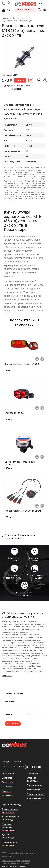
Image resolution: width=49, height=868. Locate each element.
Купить (20, 80)
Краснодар (16, 89)
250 (17, 419)
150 (13, 468)
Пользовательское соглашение (15, 863)
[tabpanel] (24, 57)
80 (12, 517)
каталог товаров (25, 10)
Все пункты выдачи (12, 762)
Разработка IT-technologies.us (15, 866)
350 (17, 370)
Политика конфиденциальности (16, 861)
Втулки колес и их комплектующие (17, 21)
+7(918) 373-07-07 (13, 767)
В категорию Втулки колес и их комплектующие (18, 537)
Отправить (13, 724)
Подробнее (7, 675)
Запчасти (17, 18)
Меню (42, 4)
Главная (5, 18)
